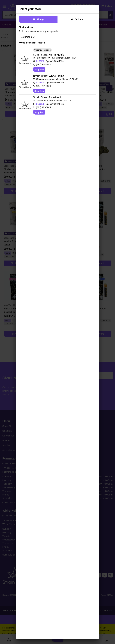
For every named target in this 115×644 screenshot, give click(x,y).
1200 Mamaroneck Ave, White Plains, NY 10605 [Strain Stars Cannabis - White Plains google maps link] (56, 79)
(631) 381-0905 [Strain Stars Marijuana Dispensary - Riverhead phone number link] (42, 108)
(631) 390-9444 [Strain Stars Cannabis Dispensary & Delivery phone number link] (42, 65)
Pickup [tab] (38, 19)
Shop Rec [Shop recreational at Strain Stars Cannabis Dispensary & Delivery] (39, 70)
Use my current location (32, 43)
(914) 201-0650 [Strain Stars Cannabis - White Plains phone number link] (42, 86)
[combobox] (55, 37)
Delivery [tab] (77, 19)
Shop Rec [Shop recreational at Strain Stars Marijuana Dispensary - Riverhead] (39, 112)
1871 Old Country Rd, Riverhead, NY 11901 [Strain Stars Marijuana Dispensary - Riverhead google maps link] (53, 101)
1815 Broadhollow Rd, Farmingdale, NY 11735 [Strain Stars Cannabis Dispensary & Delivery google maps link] (55, 58)
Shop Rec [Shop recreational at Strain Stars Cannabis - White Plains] (39, 91)
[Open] (95, 37)
